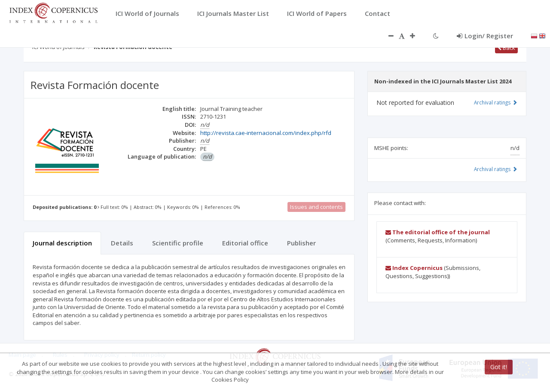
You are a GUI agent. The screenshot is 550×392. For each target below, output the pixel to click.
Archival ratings (496, 102)
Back (506, 48)
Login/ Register (485, 36)
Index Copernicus (414, 268)
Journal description (62, 243)
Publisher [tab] (301, 243)
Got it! (499, 367)
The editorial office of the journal (438, 232)
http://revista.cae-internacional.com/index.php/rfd (266, 133)
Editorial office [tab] (245, 243)
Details (122, 243)
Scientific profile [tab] (178, 243)
